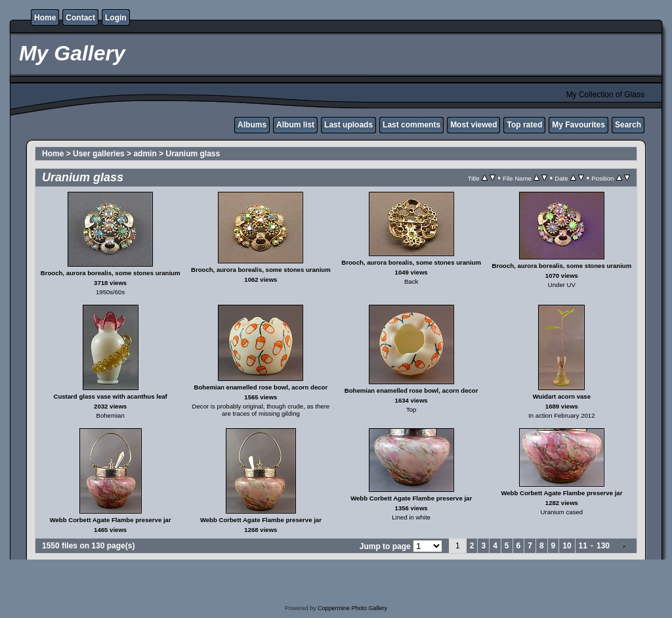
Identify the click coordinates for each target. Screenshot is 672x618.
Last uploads (348, 125)
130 (603, 546)
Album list (295, 125)
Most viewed (473, 125)
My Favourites (578, 125)
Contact (80, 18)
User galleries (99, 154)
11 (583, 546)
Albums (252, 125)
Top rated (524, 125)
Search (628, 125)
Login (116, 18)
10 (567, 546)
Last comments (411, 125)
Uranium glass (193, 154)
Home (45, 18)
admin (145, 154)
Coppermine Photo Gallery (352, 608)
